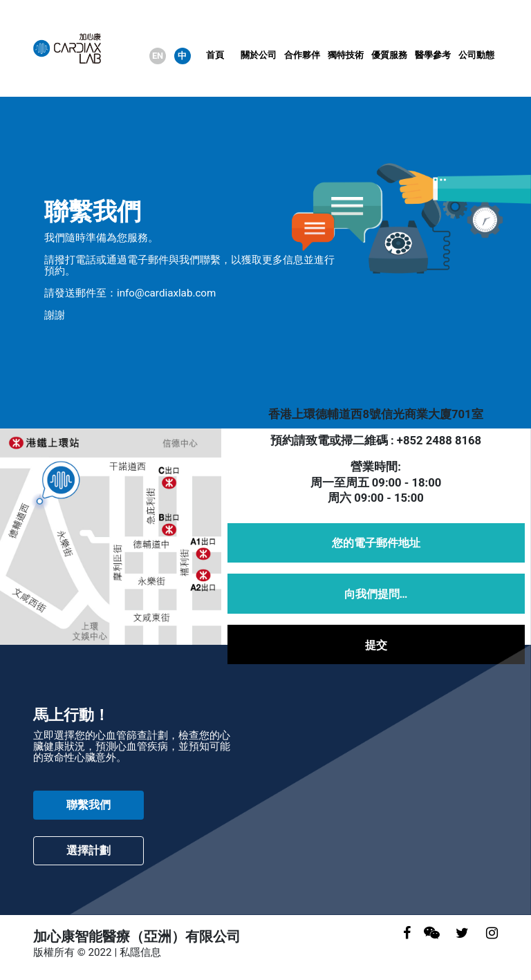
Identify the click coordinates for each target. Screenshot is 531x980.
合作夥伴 (302, 55)
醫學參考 (433, 55)
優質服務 (389, 55)
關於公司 (259, 55)
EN (158, 56)
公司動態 (476, 55)
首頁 (215, 55)
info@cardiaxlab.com (166, 293)
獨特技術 (346, 55)
